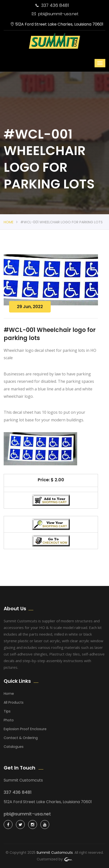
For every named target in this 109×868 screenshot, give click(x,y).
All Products (14, 702)
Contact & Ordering (21, 738)
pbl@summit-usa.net (55, 14)
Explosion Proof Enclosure (25, 729)
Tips (7, 711)
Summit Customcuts (55, 853)
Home (9, 222)
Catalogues (14, 747)
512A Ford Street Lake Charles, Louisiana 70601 (57, 24)
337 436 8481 (52, 5)
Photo (9, 720)
